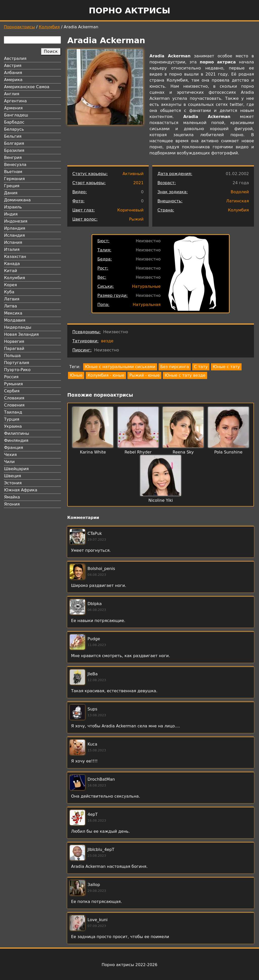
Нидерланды (18, 327)
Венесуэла (15, 165)
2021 (138, 183)
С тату (201, 367)
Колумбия (49, 27)
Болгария (14, 143)
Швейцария (16, 469)
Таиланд (13, 412)
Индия (11, 214)
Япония (12, 504)
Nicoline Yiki (161, 500)
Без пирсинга (175, 367)
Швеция (13, 476)
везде (107, 341)
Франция (14, 448)
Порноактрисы (19, 27)
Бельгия (13, 136)
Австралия (15, 58)
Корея (10, 285)
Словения (14, 405)
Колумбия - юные (106, 375)
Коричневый (131, 210)
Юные (76, 375)
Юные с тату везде (185, 375)
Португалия (17, 363)
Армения (13, 108)
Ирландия (15, 228)
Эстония (13, 483)
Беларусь (14, 129)
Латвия (12, 299)
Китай (10, 271)
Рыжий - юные (144, 375)
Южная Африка (21, 490)
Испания (13, 242)
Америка (13, 80)
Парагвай (14, 349)
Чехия (10, 455)
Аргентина (15, 101)
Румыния (13, 384)
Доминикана (17, 200)
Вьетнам (13, 172)
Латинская (238, 201)
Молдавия (15, 320)
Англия (12, 94)
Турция (12, 419)
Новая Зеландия (21, 334)
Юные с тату (226, 367)
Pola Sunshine (228, 452)
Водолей (240, 192)
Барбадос (14, 122)
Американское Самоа (27, 87)
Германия (14, 179)
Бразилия (14, 150)
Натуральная (147, 305)
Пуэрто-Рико (17, 370)
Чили (9, 462)
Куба (9, 292)
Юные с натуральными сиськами (120, 367)
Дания (11, 193)
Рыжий (136, 219)
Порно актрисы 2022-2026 (129, 965)
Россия (11, 377)
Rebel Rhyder (138, 452)
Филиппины (17, 433)
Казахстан (15, 257)
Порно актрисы (129, 11)
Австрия (13, 66)
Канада (12, 264)
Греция (12, 186)
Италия (12, 249)
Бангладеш (16, 115)
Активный (133, 174)
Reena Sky (183, 452)
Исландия (14, 235)
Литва (10, 306)
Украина (13, 426)
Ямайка (12, 497)
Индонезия (16, 221)
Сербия (12, 391)
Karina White (93, 452)
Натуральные (146, 286)
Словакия (14, 398)
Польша (12, 356)
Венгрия (13, 158)
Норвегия (14, 341)
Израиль (13, 207)
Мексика (13, 313)
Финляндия (16, 440)
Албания (13, 73)
